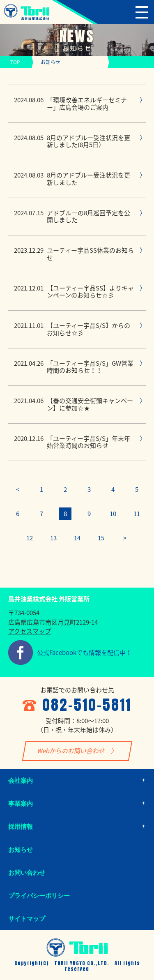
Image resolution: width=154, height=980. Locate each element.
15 (101, 538)
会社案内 (21, 781)
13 (53, 538)
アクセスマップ (30, 631)
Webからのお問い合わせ (71, 751)
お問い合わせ (27, 873)
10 (113, 514)
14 (77, 538)
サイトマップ (27, 919)
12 (30, 538)
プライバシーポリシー (39, 896)
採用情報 (21, 827)
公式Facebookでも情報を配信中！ (84, 653)
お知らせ (21, 850)
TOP (15, 62)
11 (137, 514)
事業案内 (21, 804)
